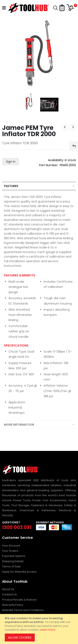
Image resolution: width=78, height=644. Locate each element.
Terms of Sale (11, 566)
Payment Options (14, 556)
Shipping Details (13, 561)
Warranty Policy (13, 605)
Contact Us (9, 594)
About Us (8, 589)
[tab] (39, 186)
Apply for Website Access (19, 572)
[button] (62, 8)
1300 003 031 (17, 527)
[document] (40, 629)
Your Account (11, 546)
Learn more (48, 630)
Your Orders (10, 551)
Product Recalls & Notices (19, 600)
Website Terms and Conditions (23, 610)
